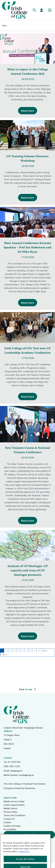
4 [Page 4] (14, 651)
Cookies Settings (12, 826)
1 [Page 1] (2, 651)
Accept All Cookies (25, 863)
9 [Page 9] (34, 651)
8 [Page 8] (30, 651)
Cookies (7, 822)
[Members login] (42, 10)
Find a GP (29, 835)
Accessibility (10, 829)
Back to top (28, 689)
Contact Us (9, 819)
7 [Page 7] (26, 651)
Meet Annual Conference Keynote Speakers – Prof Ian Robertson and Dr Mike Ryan (27, 248)
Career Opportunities (14, 805)
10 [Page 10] (39, 651)
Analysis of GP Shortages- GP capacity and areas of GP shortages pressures (28, 571)
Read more (28, 111)
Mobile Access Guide (14, 801)
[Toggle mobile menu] (50, 10)
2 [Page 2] (6, 651)
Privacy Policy (10, 812)
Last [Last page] (3, 655)
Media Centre (10, 808)
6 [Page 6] (22, 651)
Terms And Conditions (15, 815)
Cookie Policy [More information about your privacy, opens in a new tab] (24, 856)
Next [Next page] (45, 651)
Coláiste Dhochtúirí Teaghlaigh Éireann (23, 717)
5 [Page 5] (18, 651)
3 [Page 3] (10, 651)
